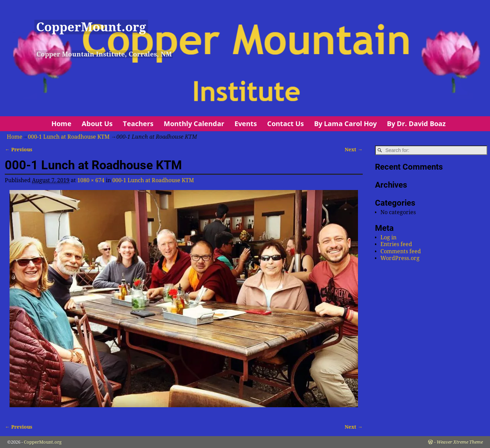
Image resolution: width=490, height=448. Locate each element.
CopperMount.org (91, 27)
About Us (97, 124)
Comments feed (401, 251)
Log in (388, 237)
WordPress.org (400, 258)
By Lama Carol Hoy (345, 124)
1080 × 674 (91, 180)
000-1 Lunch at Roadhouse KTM (69, 137)
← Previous (18, 150)
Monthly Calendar (194, 124)
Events (246, 124)
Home (61, 124)
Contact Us (285, 124)
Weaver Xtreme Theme (460, 442)
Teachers (138, 124)
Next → (354, 150)
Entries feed (396, 244)
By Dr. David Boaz (416, 124)
